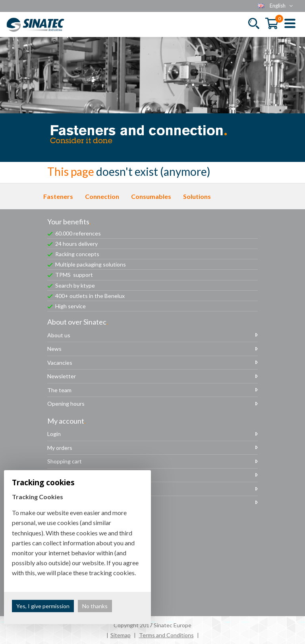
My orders (60, 448)
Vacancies (60, 363)
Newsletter (62, 376)
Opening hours (66, 404)
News (54, 349)
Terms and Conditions (166, 635)
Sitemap (121, 635)
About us (59, 335)
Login (54, 434)
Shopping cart (65, 461)
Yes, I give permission (43, 606)
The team (59, 390)
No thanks (95, 606)
